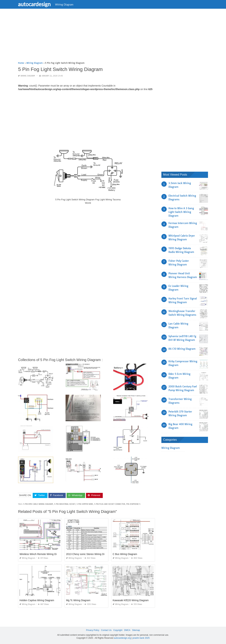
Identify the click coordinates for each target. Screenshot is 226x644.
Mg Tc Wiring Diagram (78, 600)
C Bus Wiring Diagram (125, 554)
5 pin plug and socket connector (110, 504)
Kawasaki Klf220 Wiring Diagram (131, 600)
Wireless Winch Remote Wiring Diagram (41, 554)
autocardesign (36, 4)
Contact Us (106, 630)
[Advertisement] (113, 36)
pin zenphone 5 (133, 504)
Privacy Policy (93, 630)
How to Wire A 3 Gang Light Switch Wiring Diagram (181, 212)
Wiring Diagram (66, 4)
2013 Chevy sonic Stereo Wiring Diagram (89, 554)
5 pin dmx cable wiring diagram (38, 504)
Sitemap (136, 630)
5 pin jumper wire (85, 504)
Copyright (118, 630)
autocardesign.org (122, 638)
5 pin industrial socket (65, 504)
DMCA (127, 630)
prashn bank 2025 (141, 638)
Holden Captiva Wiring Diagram (37, 600)
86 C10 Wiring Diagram (182, 349)
